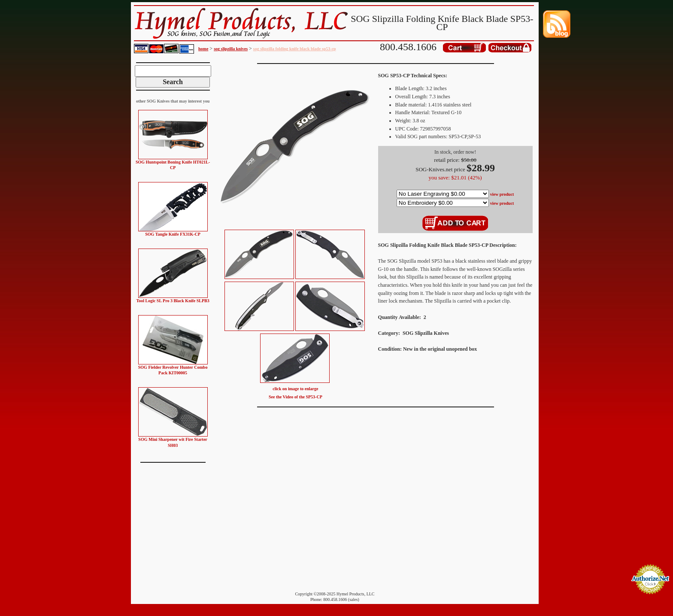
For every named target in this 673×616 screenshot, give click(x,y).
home (203, 49)
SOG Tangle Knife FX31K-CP (173, 234)
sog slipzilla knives (231, 49)
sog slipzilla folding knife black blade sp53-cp (295, 49)
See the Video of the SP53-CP (296, 397)
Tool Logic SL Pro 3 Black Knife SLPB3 (173, 301)
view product (502, 194)
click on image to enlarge (295, 389)
